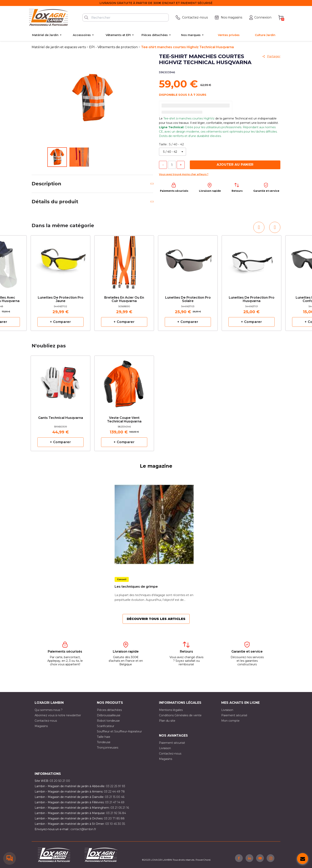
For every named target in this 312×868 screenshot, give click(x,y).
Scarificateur (106, 726)
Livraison (227, 710)
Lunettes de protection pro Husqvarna (252, 299)
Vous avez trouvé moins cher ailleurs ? (184, 174)
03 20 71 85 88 (114, 818)
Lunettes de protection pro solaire (188, 299)
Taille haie (104, 737)
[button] (259, 227)
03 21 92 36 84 (116, 813)
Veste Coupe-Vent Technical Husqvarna (124, 420)
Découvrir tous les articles (156, 619)
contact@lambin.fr (83, 829)
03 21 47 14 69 (115, 802)
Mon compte (230, 721)
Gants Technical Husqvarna (61, 418)
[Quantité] (172, 165)
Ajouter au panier (235, 165)
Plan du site (167, 721)
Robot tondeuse (108, 721)
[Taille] (173, 152)
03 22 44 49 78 (114, 792)
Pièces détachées (109, 710)
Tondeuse (104, 742)
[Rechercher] (126, 18)
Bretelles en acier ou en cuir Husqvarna (124, 299)
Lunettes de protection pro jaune (61, 299)
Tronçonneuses (108, 748)
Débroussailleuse (109, 715)
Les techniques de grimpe (136, 587)
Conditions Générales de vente (180, 715)
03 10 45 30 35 (115, 824)
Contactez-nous (46, 721)
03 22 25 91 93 (116, 786)
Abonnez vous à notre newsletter (58, 715)
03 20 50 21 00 (60, 781)
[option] (60, 283)
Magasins (41, 726)
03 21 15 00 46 (115, 797)
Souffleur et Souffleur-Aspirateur (119, 731)
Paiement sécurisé (234, 715)
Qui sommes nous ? (49, 710)
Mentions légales (171, 710)
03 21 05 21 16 (120, 808)
